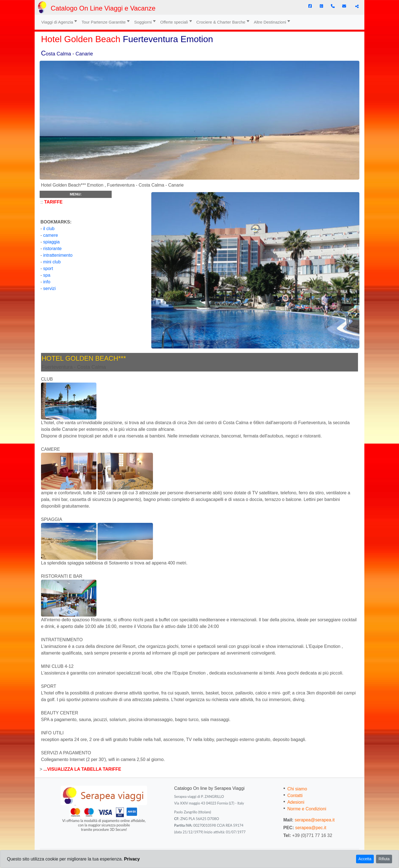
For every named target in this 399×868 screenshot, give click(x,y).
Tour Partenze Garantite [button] (103, 22)
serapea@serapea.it (314, 820)
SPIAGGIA (52, 519)
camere (50, 235)
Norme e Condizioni (307, 809)
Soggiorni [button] (143, 22)
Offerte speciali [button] (174, 22)
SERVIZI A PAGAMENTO (66, 753)
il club (48, 229)
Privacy (132, 859)
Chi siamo (297, 789)
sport (48, 268)
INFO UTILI (52, 733)
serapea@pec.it (311, 828)
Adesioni (296, 802)
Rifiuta (384, 859)
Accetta (365, 859)
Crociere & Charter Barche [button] (221, 22)
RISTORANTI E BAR (62, 576)
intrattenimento (57, 255)
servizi (49, 288)
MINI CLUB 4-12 (57, 666)
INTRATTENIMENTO (62, 640)
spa (47, 275)
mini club (52, 262)
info (47, 282)
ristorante (53, 249)
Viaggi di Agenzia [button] (57, 22)
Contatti (295, 796)
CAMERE (50, 449)
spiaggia (52, 242)
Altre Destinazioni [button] (270, 22)
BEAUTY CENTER (60, 713)
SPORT (49, 686)
